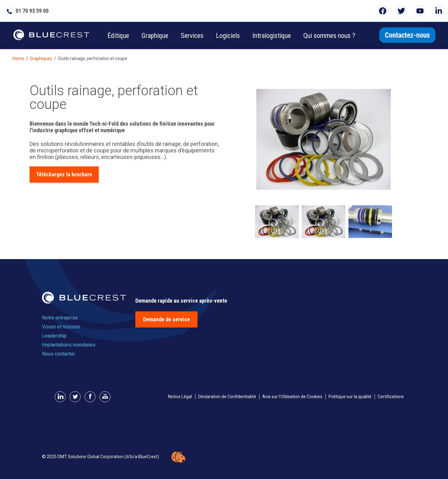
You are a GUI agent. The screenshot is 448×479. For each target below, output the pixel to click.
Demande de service (166, 319)
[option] (324, 140)
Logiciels (228, 36)
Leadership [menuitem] (54, 336)
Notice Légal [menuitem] (180, 397)
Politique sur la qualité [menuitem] (350, 397)
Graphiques (41, 58)
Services (192, 36)
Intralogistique (272, 36)
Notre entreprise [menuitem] (60, 318)
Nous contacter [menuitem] (58, 354)
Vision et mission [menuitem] (61, 327)
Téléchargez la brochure (64, 174)
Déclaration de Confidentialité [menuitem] (227, 397)
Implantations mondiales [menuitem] (69, 345)
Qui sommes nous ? (329, 36)
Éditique (118, 36)
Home (18, 58)
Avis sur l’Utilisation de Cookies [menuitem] (292, 397)
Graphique (155, 36)
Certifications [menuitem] (391, 397)
